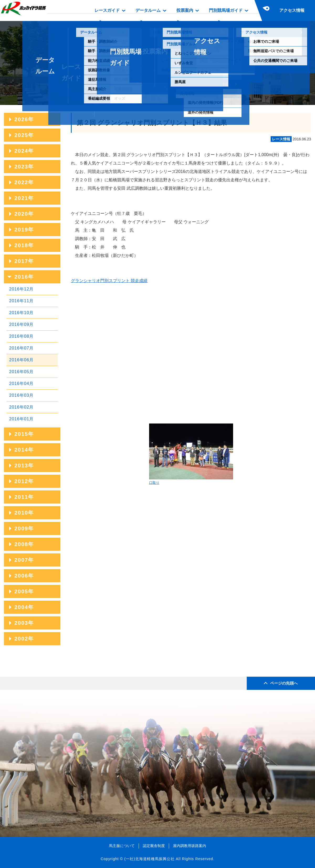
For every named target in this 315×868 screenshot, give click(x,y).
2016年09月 (21, 324)
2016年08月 (21, 336)
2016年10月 (21, 313)
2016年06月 (21, 360)
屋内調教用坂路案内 (190, 846)
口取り (191, 454)
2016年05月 (21, 372)
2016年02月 (21, 407)
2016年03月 (21, 395)
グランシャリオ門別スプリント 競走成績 (109, 281)
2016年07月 (21, 348)
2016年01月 (21, 419)
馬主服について (122, 846)
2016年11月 (21, 301)
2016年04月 (21, 383)
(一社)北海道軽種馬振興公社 (149, 859)
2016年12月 (21, 289)
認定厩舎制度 (154, 846)
